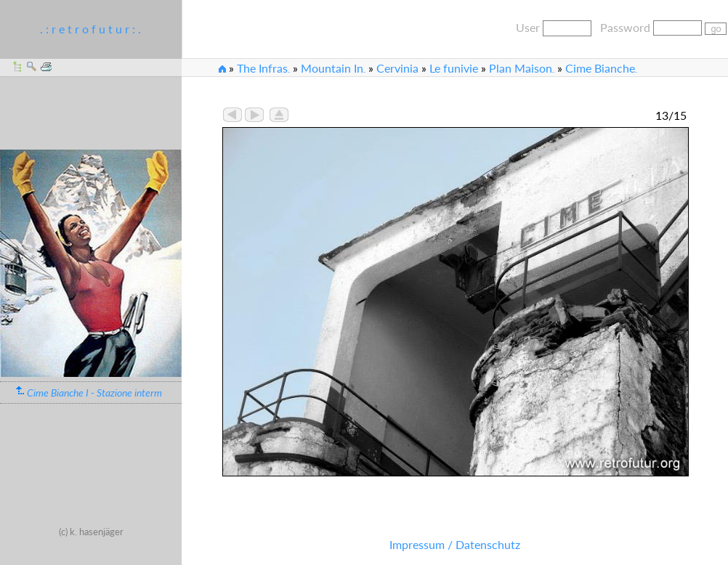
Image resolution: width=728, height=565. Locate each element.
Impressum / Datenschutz (455, 544)
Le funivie (454, 68)
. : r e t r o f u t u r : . (90, 29)
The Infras (263, 68)
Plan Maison (522, 68)
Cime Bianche (601, 68)
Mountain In (333, 68)
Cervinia (397, 68)
